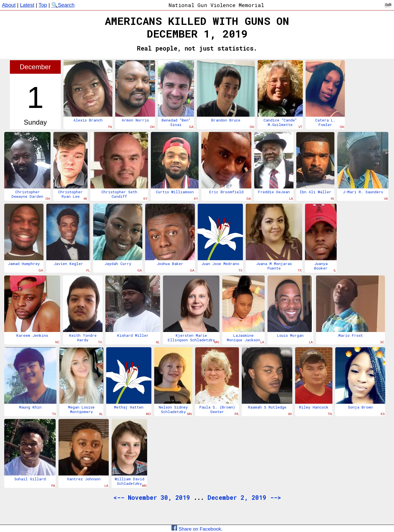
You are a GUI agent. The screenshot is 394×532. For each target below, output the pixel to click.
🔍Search (63, 5)
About (9, 5)
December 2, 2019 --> (244, 498)
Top (43, 5)
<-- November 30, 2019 (152, 498)
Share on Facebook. (197, 529)
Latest (27, 5)
